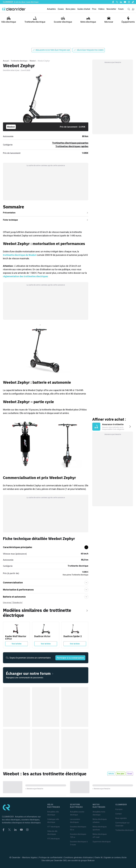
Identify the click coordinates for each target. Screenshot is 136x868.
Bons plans (71, 9)
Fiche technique (46, 220)
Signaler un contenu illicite (115, 857)
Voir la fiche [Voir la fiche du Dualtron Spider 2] (75, 644)
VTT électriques (54, 827)
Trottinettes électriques (125, 830)
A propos (119, 809)
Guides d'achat (84, 9)
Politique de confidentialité (51, 857)
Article (111, 774)
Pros (94, 9)
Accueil (6, 61)
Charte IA (98, 857)
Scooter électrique (63, 20)
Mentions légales (30, 857)
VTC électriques (54, 839)
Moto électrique (88, 20)
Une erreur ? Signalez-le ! (13, 603)
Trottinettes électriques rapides (72, 146)
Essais (61, 9)
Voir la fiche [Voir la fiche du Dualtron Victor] (46, 644)
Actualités (51, 9)
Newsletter (111, 9)
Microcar (109, 20)
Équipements (128, 20)
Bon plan (121, 774)
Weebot (33, 61)
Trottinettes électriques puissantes (70, 143)
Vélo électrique (9, 20)
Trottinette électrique (35, 20)
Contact (118, 814)
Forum (121, 9)
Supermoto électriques (102, 842)
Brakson (91, 860)
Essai (130, 774)
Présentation (46, 213)
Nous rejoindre (121, 818)
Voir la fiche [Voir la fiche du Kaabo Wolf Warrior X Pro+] (17, 644)
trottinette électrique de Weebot (20, 255)
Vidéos (101, 9)
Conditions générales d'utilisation (78, 857)
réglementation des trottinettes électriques (25, 276)
